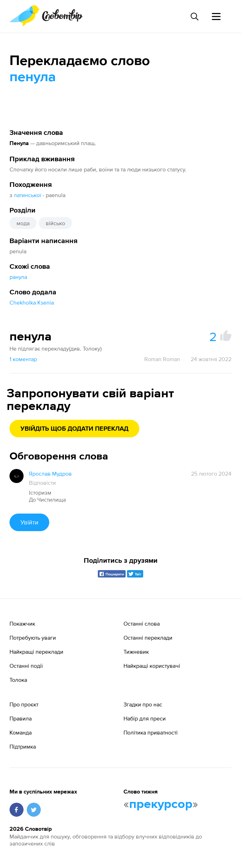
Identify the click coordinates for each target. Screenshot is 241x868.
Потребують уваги (33, 638)
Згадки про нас (143, 704)
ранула (18, 277)
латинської (27, 195)
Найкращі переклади (36, 652)
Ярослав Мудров (50, 474)
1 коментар (23, 359)
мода (23, 223)
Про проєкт (24, 704)
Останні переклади (148, 638)
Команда (21, 732)
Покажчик (22, 624)
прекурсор (161, 804)
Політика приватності (151, 732)
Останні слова (142, 624)
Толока (18, 680)
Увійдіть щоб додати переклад (74, 429)
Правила (21, 718)
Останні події (26, 666)
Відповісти (42, 483)
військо (55, 223)
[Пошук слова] (194, 17)
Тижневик (136, 652)
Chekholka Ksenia (32, 302)
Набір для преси (145, 718)
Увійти (29, 522)
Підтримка (23, 746)
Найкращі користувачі (152, 666)
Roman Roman (162, 359)
